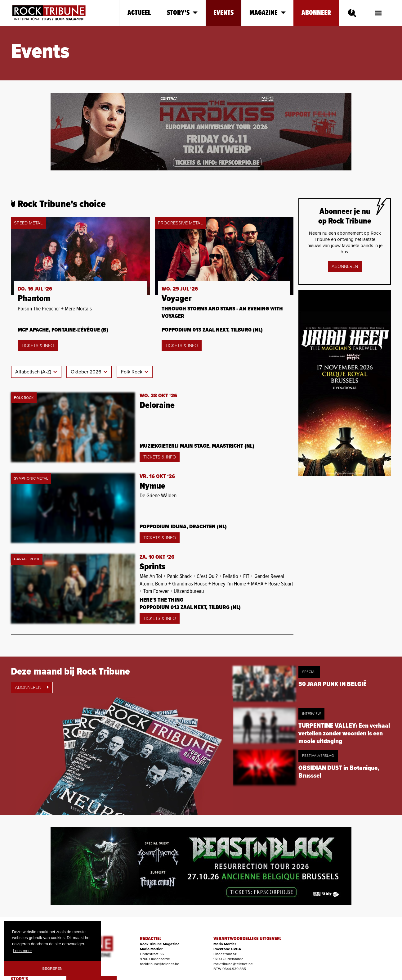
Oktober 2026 (87, 372)
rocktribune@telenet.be (160, 964)
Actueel (139, 13)
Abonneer (316, 13)
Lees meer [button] (22, 951)
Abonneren (345, 266)
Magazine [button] (268, 13)
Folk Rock (132, 372)
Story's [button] (182, 13)
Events (223, 13)
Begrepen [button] (53, 968)
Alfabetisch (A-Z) (34, 372)
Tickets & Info (38, 345)
